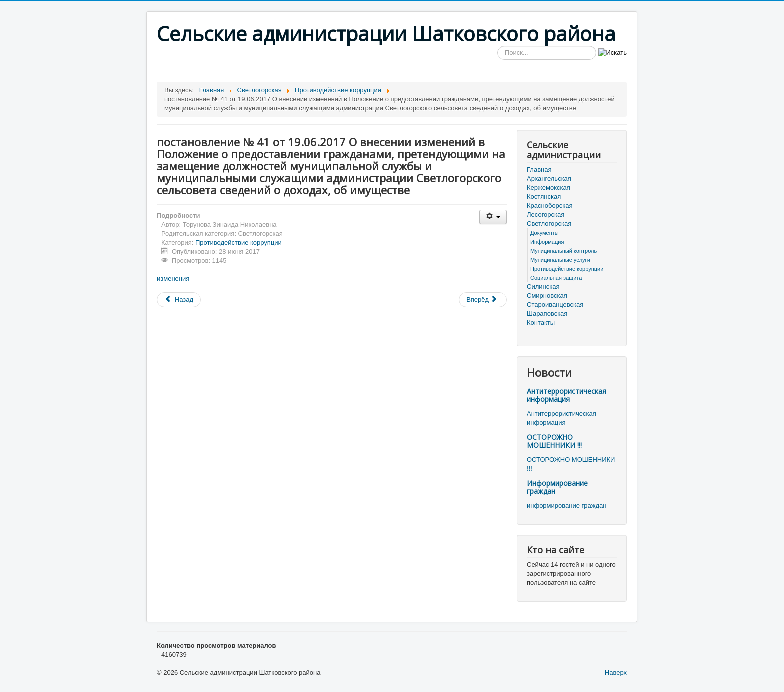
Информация (547, 242)
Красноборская (550, 206)
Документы (545, 233)
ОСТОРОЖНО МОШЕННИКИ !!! (554, 441)
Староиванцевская (555, 305)
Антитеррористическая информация (567, 395)
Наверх (616, 673)
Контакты (541, 323)
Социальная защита (556, 278)
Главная (539, 170)
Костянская (544, 197)
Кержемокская (549, 188)
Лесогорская (546, 215)
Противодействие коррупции (239, 243)
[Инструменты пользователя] (493, 217)
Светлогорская (549, 224)
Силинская (543, 287)
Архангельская (549, 179)
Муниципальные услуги (560, 260)
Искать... (498, 46)
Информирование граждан (557, 487)
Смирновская (547, 296)
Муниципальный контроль (564, 251)
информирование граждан (567, 506)
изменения (173, 279)
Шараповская (547, 314)
